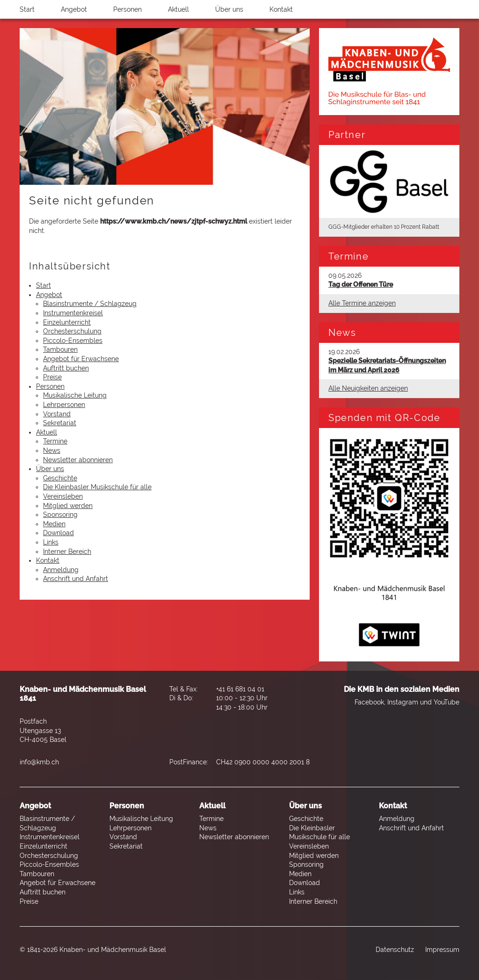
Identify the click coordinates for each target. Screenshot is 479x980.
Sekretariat (60, 423)
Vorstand (57, 414)
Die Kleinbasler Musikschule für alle (97, 487)
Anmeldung (61, 570)
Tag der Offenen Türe (361, 284)
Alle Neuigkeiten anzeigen (368, 388)
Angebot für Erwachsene (81, 359)
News (52, 450)
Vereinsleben (63, 496)
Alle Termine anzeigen (362, 303)
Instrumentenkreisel (73, 313)
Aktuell (178, 9)
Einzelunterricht (67, 322)
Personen (127, 9)
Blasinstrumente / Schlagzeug (90, 304)
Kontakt (281, 9)
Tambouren (60, 349)
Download (58, 533)
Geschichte (60, 478)
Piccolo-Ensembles (73, 341)
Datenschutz (395, 950)
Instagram (403, 702)
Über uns (229, 9)
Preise (52, 377)
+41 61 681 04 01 (240, 689)
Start (27, 9)
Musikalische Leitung (75, 395)
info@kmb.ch (39, 762)
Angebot (74, 9)
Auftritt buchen (66, 368)
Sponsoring (60, 515)
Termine (55, 441)
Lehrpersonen (64, 405)
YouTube (446, 702)
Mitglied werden (68, 506)
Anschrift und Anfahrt (76, 579)
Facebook (369, 702)
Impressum (442, 950)
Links (51, 542)
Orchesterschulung (72, 331)
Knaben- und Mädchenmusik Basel (113, 950)
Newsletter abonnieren (78, 460)
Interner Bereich (67, 552)
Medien (54, 524)
